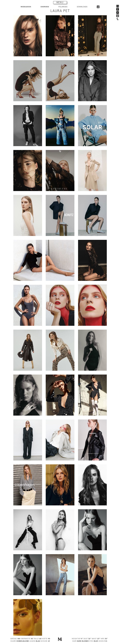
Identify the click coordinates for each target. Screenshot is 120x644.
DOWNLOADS (82, 7)
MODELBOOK (26, 7)
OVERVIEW (45, 7)
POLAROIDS (63, 7)
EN (118, 6)
